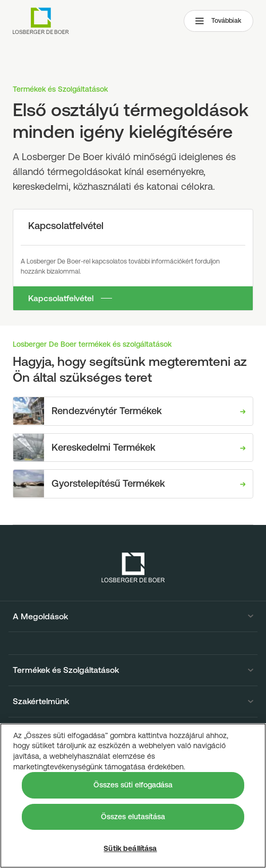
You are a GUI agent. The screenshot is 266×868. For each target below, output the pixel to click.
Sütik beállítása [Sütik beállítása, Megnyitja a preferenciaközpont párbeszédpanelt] (130, 848)
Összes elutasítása (133, 817)
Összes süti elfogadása (133, 785)
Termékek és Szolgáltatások (66, 670)
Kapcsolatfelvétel (61, 298)
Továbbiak (218, 21)
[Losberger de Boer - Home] (133, 568)
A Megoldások (40, 617)
